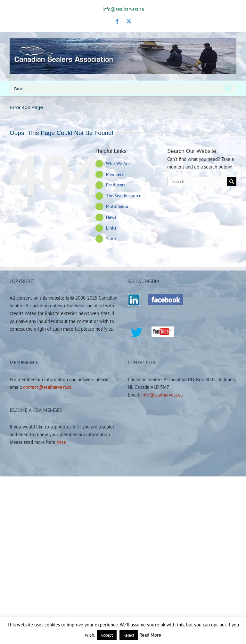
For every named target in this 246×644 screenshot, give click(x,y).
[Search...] (197, 181)
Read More (150, 635)
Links (111, 228)
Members (115, 174)
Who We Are (118, 163)
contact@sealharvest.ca (47, 387)
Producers (116, 185)
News (111, 217)
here (61, 442)
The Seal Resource (124, 196)
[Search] (232, 181)
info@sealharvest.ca (123, 9)
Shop (111, 239)
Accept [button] (107, 635)
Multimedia (117, 206)
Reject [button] (129, 635)
